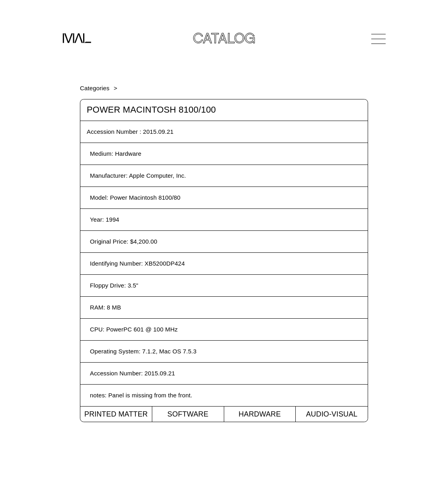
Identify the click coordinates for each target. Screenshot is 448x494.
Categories (95, 88)
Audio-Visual (332, 414)
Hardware (260, 414)
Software (188, 414)
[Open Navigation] (378, 39)
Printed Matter (116, 414)
